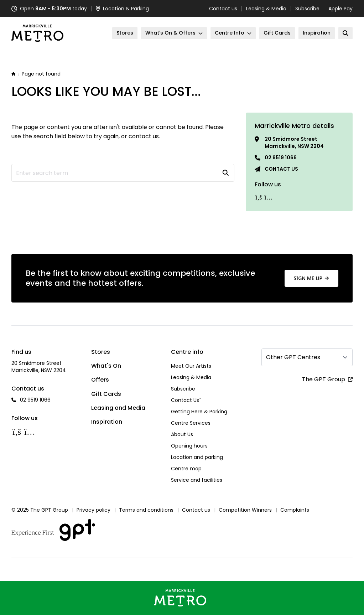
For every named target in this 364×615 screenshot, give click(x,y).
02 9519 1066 (281, 157)
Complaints (295, 510)
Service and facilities (197, 480)
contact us (144, 136)
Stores (101, 352)
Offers (100, 380)
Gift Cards (106, 394)
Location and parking (197, 457)
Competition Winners (245, 510)
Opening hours (189, 446)
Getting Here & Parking (199, 412)
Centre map (186, 469)
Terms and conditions (146, 510)
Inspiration (107, 422)
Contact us (223, 9)
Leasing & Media (266, 9)
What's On (106, 366)
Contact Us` (186, 400)
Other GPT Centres (293, 357)
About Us (182, 434)
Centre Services (191, 423)
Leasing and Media (118, 408)
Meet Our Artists (191, 366)
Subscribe (307, 9)
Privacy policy (93, 510)
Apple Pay (340, 9)
